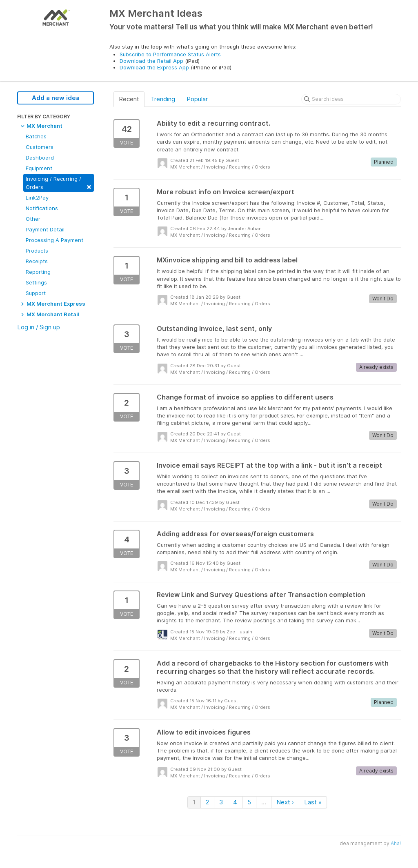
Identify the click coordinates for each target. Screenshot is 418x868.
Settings (36, 282)
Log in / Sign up (39, 327)
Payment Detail (45, 229)
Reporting (38, 272)
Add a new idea (56, 98)
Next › (285, 802)
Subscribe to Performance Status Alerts (170, 54)
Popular (197, 99)
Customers (40, 147)
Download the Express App (154, 67)
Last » (313, 802)
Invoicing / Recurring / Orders (59, 183)
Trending (163, 99)
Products (37, 251)
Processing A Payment (54, 240)
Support (36, 293)
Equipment (39, 168)
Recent (129, 99)
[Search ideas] (351, 99)
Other (33, 219)
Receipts (37, 261)
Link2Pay (37, 198)
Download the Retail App (151, 61)
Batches (36, 136)
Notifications (42, 208)
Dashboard (40, 158)
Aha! (396, 843)
